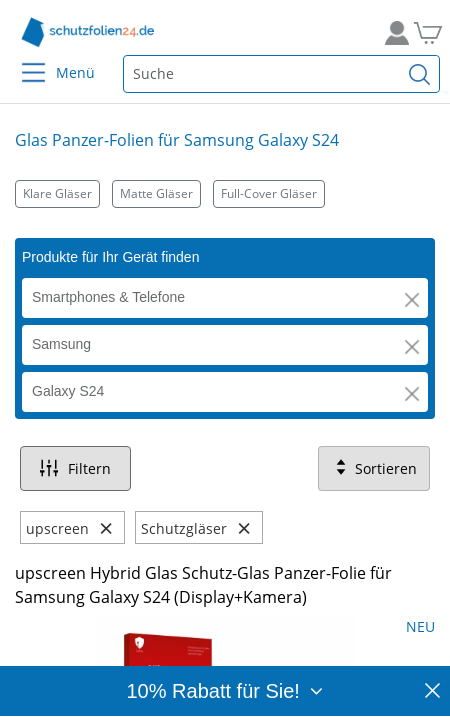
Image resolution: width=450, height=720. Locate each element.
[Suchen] (420, 74)
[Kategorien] (225, 193)
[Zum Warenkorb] (425, 32)
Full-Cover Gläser (269, 193)
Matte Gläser (156, 193)
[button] (412, 300)
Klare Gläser (57, 193)
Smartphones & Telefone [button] (108, 297)
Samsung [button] (61, 344)
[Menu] (21, 59)
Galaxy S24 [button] (68, 391)
